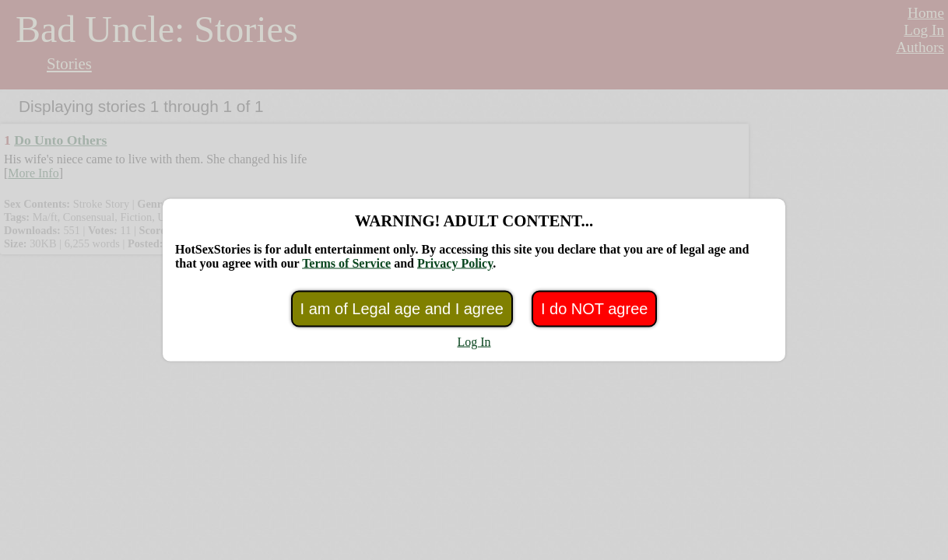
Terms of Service (346, 263)
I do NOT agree (594, 309)
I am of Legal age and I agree (402, 309)
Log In (474, 342)
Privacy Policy (455, 263)
